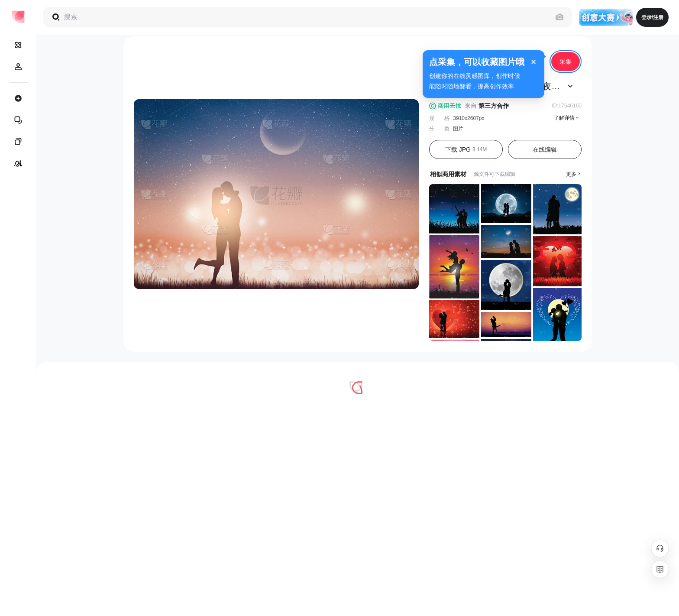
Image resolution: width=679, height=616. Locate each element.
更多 (574, 174)
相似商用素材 (448, 174)
